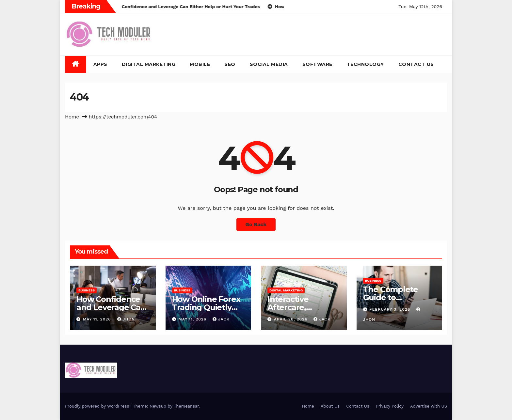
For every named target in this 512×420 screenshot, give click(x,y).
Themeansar (186, 406)
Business (87, 290)
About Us (330, 406)
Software (317, 64)
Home (72, 117)
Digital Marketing (149, 64)
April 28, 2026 (292, 319)
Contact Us (416, 64)
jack (221, 319)
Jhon (126, 319)
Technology (365, 64)
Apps (100, 64)
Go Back (256, 224)
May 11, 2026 (98, 319)
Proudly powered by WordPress (98, 406)
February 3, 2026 (391, 309)
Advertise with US (429, 406)
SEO (230, 64)
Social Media (269, 64)
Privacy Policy (390, 406)
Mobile (200, 64)
